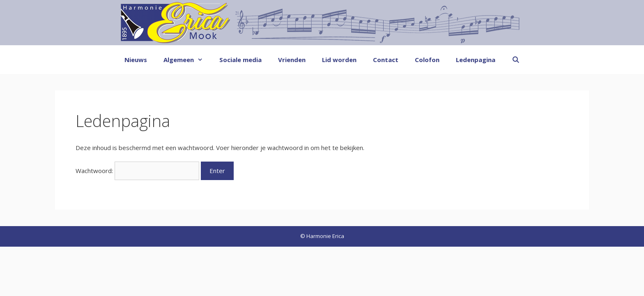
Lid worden (339, 60)
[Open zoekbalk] (516, 60)
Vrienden (292, 60)
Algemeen (187, 60)
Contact (386, 60)
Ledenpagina (476, 60)
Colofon (427, 60)
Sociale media (240, 60)
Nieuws (136, 60)
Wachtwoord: (137, 171)
